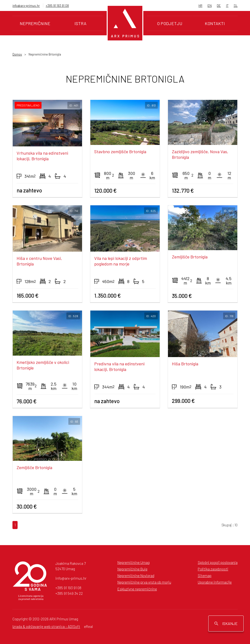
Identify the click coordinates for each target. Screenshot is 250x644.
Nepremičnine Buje (132, 569)
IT (227, 5)
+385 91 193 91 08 (57, 5)
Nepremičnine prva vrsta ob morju (144, 582)
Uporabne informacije (215, 582)
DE (219, 5)
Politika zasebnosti (213, 569)
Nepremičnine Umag (134, 562)
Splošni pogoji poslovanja (218, 562)
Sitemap (205, 576)
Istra (80, 23)
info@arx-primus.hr (26, 5)
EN (210, 5)
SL (236, 5)
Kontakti (215, 23)
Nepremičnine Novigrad (136, 576)
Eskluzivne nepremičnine (137, 589)
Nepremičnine (35, 23)
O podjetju (170, 23)
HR (200, 5)
